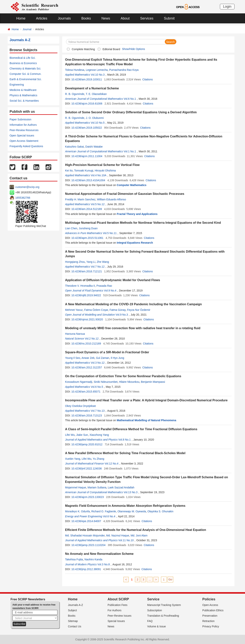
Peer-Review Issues (120, 616)
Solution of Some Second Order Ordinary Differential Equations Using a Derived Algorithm (131, 112)
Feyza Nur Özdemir (139, 310)
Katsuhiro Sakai (74, 147)
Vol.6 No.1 (130, 99)
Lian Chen (71, 228)
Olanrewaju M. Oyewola (132, 511)
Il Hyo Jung (117, 358)
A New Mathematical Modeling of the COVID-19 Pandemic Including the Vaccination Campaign (133, 304)
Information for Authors (23, 125)
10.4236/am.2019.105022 (87, 128)
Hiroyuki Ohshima (105, 171)
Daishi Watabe (94, 147)
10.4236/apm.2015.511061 (87, 238)
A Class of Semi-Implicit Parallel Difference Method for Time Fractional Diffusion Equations (131, 429)
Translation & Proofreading (163, 616)
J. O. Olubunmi (95, 118)
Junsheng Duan (88, 228)
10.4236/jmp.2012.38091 (86, 569)
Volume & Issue (156, 626)
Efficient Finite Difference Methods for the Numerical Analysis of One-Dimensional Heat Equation (136, 530)
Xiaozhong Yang (99, 435)
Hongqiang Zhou (75, 262)
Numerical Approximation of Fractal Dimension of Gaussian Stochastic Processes (125, 194)
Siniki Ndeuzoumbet (106, 382)
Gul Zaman (102, 358)
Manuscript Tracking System (164, 605)
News (106, 18)
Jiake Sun (82, 435)
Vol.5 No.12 (98, 204)
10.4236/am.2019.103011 (87, 79)
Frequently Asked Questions (26, 146)
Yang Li (91, 262)
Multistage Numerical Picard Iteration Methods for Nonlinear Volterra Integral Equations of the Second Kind (143, 223)
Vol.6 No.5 (97, 387)
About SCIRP (118, 599)
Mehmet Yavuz (74, 310)
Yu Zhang (99, 459)
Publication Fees (118, 605)
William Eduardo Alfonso (112, 199)
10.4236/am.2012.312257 (87, 367)
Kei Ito (69, 171)
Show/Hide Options (133, 49)
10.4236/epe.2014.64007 (86, 521)
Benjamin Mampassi (153, 382)
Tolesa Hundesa (75, 70)
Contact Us (75, 626)
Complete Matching (83, 49)
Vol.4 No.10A (99, 175)
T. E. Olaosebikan (96, 94)
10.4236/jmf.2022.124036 (87, 469)
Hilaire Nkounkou (129, 382)
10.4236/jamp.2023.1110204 (88, 545)
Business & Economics (23, 63)
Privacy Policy (211, 626)
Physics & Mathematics (23, 95)
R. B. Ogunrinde (75, 94)
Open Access (210, 605)
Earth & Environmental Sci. (26, 79)
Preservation (210, 616)
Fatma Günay (118, 310)
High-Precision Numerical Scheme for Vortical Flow (102, 165)
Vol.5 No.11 (110, 233)
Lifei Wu (70, 435)
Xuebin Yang (73, 459)
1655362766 (23, 198)
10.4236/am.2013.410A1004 (88, 180)
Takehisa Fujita (74, 559)
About (125, 18)
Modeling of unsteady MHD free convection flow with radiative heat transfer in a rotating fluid (133, 328)
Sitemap (73, 621)
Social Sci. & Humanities (24, 101)
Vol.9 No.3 (122, 315)
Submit (169, 18)
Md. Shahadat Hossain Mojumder (85, 535)
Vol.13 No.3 (131, 492)
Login (227, 7)
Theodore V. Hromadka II (80, 286)
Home (21, 18)
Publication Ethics (213, 610)
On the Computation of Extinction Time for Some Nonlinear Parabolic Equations (123, 376)
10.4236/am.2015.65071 (86, 392)
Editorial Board (111, 49)
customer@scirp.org (27, 187)
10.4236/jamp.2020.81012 (87, 444)
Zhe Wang (103, 262)
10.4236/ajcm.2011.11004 (87, 156)
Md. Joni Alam (139, 535)
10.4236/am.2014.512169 (87, 209)
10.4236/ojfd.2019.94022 (86, 295)
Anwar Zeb (88, 358)
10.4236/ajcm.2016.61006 (87, 104)
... (150, 580)
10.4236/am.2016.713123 (87, 415)
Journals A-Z (76, 605)
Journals (64, 18)
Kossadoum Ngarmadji (79, 382)
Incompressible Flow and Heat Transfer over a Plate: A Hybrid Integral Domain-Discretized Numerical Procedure (146, 400)
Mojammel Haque (76, 487)
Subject (72, 610)
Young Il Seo (73, 358)
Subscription (155, 610)
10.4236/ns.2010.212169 (86, 344)
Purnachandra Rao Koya (124, 70)
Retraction (208, 621)
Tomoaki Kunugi (84, 171)
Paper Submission (20, 119)
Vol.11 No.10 (126, 540)
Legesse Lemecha (97, 70)
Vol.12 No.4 (111, 464)
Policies (209, 599)
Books (86, 18)
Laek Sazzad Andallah (121, 487)
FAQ (150, 621)
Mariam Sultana (97, 487)
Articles (42, 18)
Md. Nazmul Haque (118, 535)
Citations (148, 79)
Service (153, 599)
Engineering (17, 85)
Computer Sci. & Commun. (26, 74)
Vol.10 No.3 (98, 75)
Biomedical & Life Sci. (22, 58)
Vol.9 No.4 (110, 291)
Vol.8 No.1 (125, 440)
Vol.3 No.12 (98, 363)
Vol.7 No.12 (98, 267)
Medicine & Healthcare (23, 90)
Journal (27, 29)
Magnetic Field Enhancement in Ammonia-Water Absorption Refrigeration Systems (125, 506)
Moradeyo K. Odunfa (77, 511)
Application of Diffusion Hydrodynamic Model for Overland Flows (113, 280)
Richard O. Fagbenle (104, 511)
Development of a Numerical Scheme (92, 88)
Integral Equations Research (135, 243)
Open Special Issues (22, 135)
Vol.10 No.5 (98, 123)
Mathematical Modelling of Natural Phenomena (146, 420)
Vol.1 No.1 (130, 151)
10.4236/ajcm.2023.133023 (88, 497)
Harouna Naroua (75, 334)
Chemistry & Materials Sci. (25, 69)
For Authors (114, 610)
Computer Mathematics (132, 185)
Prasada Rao (104, 286)
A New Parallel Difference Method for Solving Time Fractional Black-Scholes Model (125, 453)
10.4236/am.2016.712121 (87, 271)
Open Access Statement (24, 141)
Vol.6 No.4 (109, 516)
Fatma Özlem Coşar (96, 310)
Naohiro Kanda (93, 559)
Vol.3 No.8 (104, 564)
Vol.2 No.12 (92, 339)
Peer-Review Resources (24, 130)
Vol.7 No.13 (98, 411)
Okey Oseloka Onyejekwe (80, 406)
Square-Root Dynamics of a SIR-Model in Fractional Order (107, 352)
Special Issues (116, 621)
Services (147, 18)
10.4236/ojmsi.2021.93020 (87, 319)
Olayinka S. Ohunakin (160, 511)
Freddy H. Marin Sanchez (80, 199)
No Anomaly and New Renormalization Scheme (99, 554)
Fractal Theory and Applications (137, 214)
